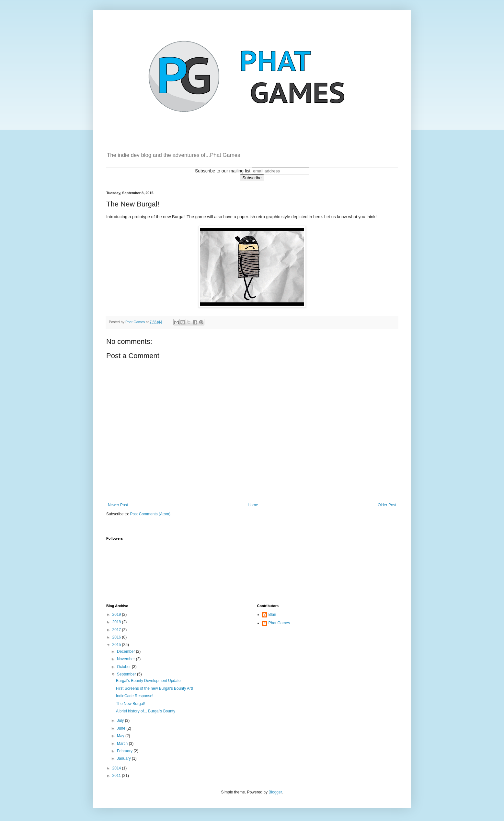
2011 (117, 776)
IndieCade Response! (135, 696)
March (123, 744)
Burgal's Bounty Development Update (148, 681)
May (121, 736)
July (121, 721)
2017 (117, 630)
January (124, 758)
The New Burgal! (130, 704)
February (125, 751)
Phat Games (279, 623)
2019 (117, 615)
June (122, 728)
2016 (117, 637)
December (126, 651)
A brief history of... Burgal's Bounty (146, 711)
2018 (117, 622)
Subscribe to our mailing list (223, 171)
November (126, 659)
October (124, 667)
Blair (272, 615)
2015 (117, 645)
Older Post (387, 505)
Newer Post (118, 505)
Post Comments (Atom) (150, 514)
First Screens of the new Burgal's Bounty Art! (155, 688)
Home (253, 505)
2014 (117, 768)
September (127, 674)
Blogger (275, 792)
